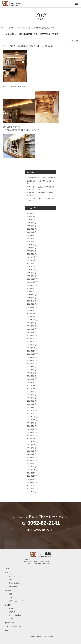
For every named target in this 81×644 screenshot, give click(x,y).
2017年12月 (31, 385)
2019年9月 (31, 323)
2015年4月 (31, 460)
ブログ (11, 28)
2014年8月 (31, 479)
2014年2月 (31, 492)
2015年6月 (31, 457)
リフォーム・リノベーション (19, 601)
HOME (3, 28)
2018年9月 (31, 357)
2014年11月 (31, 473)
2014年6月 (31, 482)
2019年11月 (31, 317)
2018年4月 (31, 373)
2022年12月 (31, 257)
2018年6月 (31, 367)
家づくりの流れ (14, 583)
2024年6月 (31, 238)
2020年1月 (31, 310)
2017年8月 (31, 395)
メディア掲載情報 (15, 615)
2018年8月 (31, 360)
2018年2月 (31, 379)
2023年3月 (31, 251)
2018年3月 (31, 376)
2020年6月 (31, 295)
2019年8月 (31, 326)
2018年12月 (31, 348)
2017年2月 (31, 413)
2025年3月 (31, 229)
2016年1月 (31, 435)
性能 (10, 580)
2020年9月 (31, 285)
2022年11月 (31, 260)
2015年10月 (31, 445)
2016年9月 (31, 423)
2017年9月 (31, 392)
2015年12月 (31, 438)
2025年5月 (31, 226)
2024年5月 (31, 241)
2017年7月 (31, 398)
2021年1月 (31, 276)
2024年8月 (31, 232)
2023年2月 (31, 254)
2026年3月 (31, 213)
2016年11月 (31, 420)
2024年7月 (31, 235)
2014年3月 (31, 488)
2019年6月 (31, 329)
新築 (10, 594)
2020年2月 (31, 307)
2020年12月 (31, 279)
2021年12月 (31, 267)
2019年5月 (31, 332)
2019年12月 (31, 313)
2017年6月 (31, 401)
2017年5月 (31, 404)
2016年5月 (31, 429)
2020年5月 (31, 298)
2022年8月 (31, 263)
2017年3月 (31, 410)
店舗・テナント (14, 597)
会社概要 (12, 612)
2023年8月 (31, 248)
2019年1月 (31, 345)
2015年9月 (31, 448)
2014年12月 (31, 470)
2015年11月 (31, 442)
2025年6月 (31, 223)
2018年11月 (31, 351)
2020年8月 (31, 288)
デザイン (12, 576)
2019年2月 (31, 342)
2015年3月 (31, 463)
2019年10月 (31, 320)
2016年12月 (31, 417)
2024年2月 (31, 245)
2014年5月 (31, 485)
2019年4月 (31, 335)
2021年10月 (31, 270)
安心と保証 (13, 587)
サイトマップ (10, 631)
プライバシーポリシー (13, 627)
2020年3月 (31, 304)
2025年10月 (31, 220)
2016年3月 (31, 432)
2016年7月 (31, 426)
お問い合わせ (10, 623)
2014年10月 (31, 476)
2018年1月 (31, 382)
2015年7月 (31, 454)
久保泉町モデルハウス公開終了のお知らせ (41, 178)
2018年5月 (31, 370)
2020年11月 (31, 282)
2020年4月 (31, 301)
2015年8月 (31, 451)
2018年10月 (31, 354)
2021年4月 (31, 273)
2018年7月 (31, 363)
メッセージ (13, 608)
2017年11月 (31, 388)
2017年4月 (31, 407)
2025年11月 (31, 216)
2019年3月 (31, 338)
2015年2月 (31, 467)
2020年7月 (31, 291)
